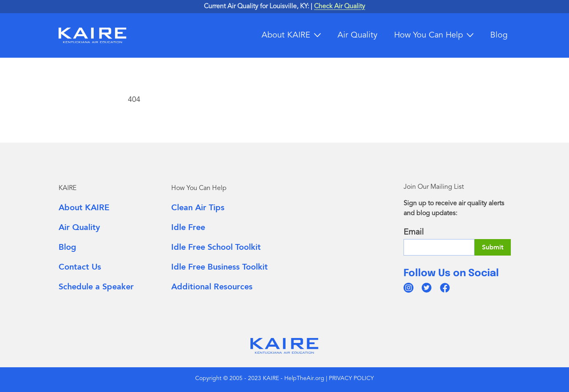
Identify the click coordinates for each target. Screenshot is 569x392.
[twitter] (427, 288)
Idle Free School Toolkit (216, 247)
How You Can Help (429, 35)
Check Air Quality (340, 7)
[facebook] (445, 288)
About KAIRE (286, 35)
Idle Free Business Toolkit (220, 267)
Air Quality (358, 35)
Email (414, 232)
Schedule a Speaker (96, 287)
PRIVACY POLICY (351, 378)
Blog (499, 35)
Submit (493, 247)
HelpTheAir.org (304, 378)
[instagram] (408, 288)
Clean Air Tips (198, 208)
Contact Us (80, 267)
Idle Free (188, 227)
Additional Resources (212, 287)
